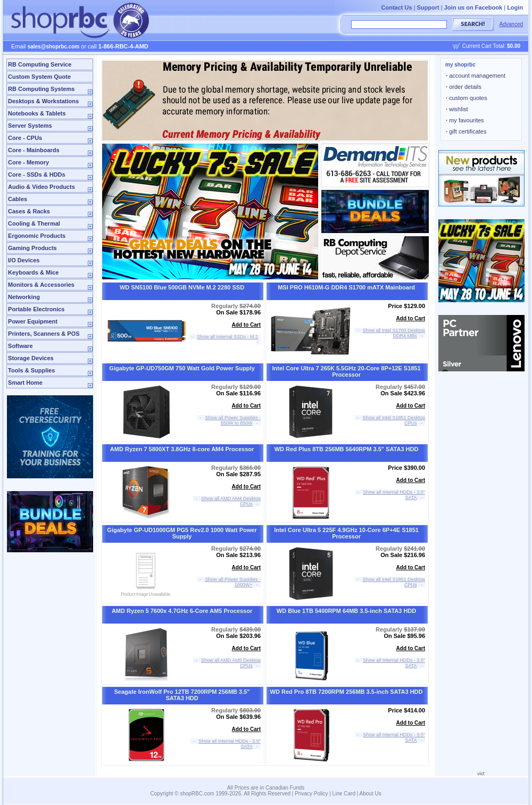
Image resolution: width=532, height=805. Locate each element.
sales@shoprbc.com (54, 47)
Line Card (344, 794)
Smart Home (25, 383)
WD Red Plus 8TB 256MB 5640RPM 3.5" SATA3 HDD (347, 449)
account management (476, 76)
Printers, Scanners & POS (44, 334)
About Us (371, 794)
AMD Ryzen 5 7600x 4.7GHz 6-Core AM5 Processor (182, 611)
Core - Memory (28, 162)
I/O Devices (24, 260)
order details (464, 87)
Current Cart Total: (491, 46)
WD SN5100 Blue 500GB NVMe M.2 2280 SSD (182, 287)
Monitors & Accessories (41, 285)
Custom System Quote (39, 77)
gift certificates (466, 131)
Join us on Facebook (473, 7)
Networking (24, 297)
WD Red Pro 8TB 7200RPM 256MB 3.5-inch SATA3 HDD (347, 692)
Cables (18, 199)
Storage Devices (31, 358)
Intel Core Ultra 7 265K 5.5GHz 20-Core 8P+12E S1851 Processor (347, 371)
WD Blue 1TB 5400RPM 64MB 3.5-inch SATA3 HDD (346, 611)
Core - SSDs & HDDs (37, 175)
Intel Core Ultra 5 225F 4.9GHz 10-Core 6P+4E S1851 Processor (346, 533)
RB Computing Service (40, 64)
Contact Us (397, 7)
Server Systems (30, 126)
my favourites (465, 120)
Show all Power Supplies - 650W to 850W (233, 420)
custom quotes (467, 98)
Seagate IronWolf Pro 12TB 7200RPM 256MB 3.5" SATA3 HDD (182, 695)
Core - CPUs (25, 138)
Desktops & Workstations (43, 101)
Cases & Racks (29, 211)
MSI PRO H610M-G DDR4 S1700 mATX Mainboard (346, 287)
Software (20, 346)
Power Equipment (33, 321)
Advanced (511, 24)
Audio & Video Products (41, 187)
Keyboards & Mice (33, 272)
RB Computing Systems (41, 89)
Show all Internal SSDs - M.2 (227, 337)
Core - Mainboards (34, 150)
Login (515, 7)
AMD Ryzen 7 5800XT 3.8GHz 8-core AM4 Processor (182, 449)
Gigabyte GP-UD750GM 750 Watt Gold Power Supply (182, 368)
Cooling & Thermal (34, 223)
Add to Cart (246, 325)
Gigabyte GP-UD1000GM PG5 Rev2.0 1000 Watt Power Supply (182, 533)
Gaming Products (32, 248)
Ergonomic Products (37, 236)
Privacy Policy (311, 794)
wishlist (457, 109)
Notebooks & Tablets (37, 113)
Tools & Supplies (31, 370)
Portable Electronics (36, 309)
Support (428, 7)
